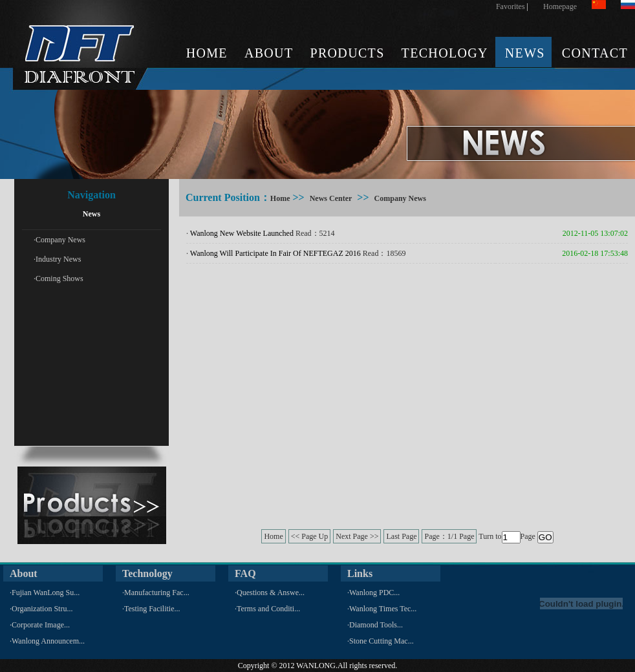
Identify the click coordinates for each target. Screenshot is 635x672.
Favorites (511, 6)
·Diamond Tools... (375, 625)
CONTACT (595, 53)
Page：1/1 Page (449, 536)
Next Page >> (357, 536)
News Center (331, 198)
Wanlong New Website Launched (242, 233)
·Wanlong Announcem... (47, 641)
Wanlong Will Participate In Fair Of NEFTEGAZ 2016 (275, 253)
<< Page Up (310, 536)
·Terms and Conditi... (267, 609)
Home (280, 198)
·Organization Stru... (41, 609)
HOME (207, 53)
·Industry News (57, 259)
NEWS (525, 53)
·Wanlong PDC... (373, 593)
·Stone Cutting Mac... (381, 641)
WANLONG (316, 666)
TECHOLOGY (445, 53)
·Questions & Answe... (270, 593)
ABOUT (269, 53)
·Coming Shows (59, 278)
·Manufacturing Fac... (156, 593)
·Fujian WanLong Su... (45, 593)
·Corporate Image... (40, 625)
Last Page (401, 536)
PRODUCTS (347, 53)
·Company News (59, 240)
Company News (400, 198)
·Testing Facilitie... (151, 609)
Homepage (560, 6)
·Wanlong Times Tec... (382, 609)
